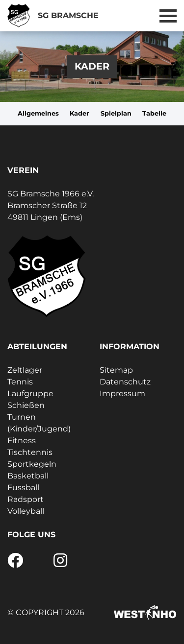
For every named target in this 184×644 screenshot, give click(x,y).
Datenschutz (125, 382)
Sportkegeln (32, 464)
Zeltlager (25, 370)
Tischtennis (30, 452)
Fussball (23, 488)
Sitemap (116, 370)
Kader (79, 113)
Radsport (26, 499)
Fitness (22, 441)
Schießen (26, 405)
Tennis (20, 382)
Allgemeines (38, 113)
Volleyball (26, 511)
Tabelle (154, 113)
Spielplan (116, 113)
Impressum (122, 394)
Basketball (28, 476)
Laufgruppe (30, 394)
